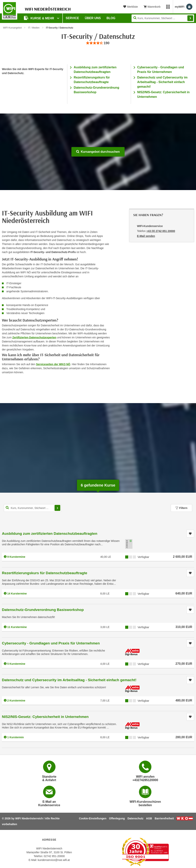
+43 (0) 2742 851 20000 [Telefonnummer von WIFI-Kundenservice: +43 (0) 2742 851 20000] (161, 231)
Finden (190, 18)
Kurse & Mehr (39, 18)
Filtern (181, 508)
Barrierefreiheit (164, 818)
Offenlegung (117, 818)
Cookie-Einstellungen (93, 818)
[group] (98, 43)
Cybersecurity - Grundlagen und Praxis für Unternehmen (51, 643)
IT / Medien (34, 28)
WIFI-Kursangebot (12, 28)
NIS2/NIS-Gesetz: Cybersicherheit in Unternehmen (45, 717)
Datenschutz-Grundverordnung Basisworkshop (43, 610)
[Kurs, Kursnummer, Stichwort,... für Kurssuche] (33, 508)
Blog (111, 18)
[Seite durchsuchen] (163, 18)
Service (72, 18)
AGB (149, 818)
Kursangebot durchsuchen (98, 152)
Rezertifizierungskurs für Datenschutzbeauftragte (45, 573)
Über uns (93, 18)
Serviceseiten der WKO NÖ (53, 364)
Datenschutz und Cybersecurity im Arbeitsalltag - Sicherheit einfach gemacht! (162, 82)
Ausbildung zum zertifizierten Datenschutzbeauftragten (50, 534)
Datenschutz (135, 818)
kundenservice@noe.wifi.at (54, 860)
